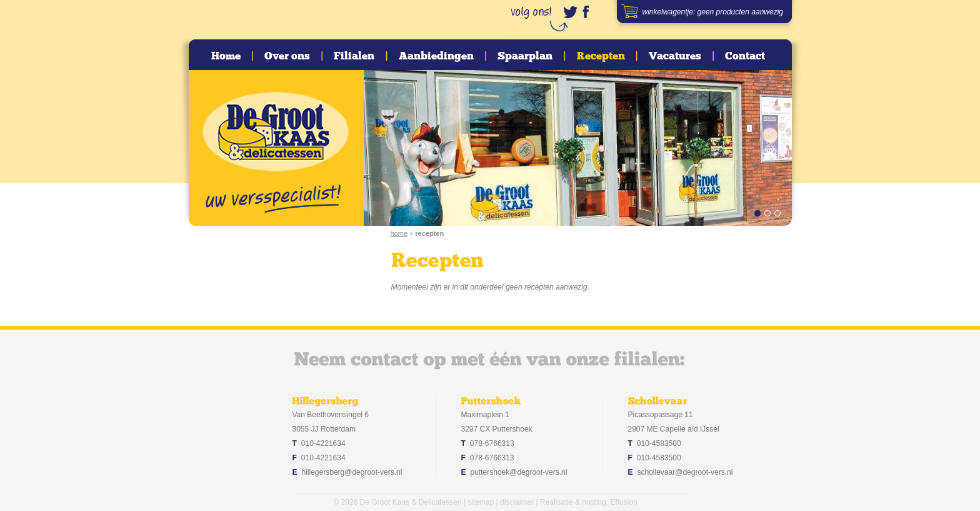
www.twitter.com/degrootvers (570, 12)
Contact (745, 57)
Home (226, 57)
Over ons (287, 57)
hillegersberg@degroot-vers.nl (352, 472)
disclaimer (517, 502)
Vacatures (675, 57)
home (399, 233)
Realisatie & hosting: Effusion (589, 502)
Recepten (601, 57)
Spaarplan (525, 57)
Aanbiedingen (436, 57)
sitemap (481, 502)
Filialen (354, 57)
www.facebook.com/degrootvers (589, 12)
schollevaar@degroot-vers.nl (685, 472)
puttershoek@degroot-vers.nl (519, 472)
